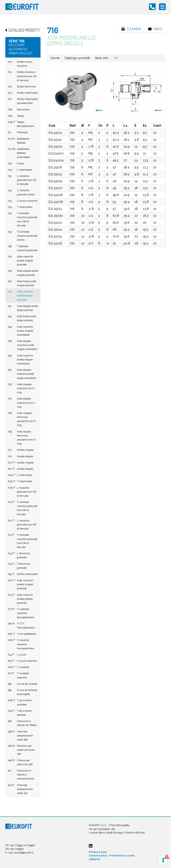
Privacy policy (98, 852)
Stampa (131, 29)
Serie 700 (102, 58)
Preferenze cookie (122, 856)
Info (155, 29)
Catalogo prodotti (77, 58)
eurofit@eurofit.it (24, 853)
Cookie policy (98, 856)
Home (55, 58)
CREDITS (95, 859)
